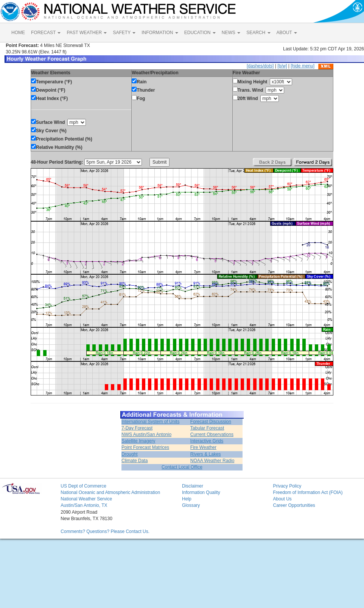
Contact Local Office (182, 467)
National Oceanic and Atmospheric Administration (110, 492)
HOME (18, 33)
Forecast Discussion (211, 422)
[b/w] (282, 66)
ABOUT (287, 33)
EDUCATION (200, 33)
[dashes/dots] (260, 66)
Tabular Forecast (207, 428)
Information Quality (201, 492)
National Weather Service (86, 499)
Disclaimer (193, 486)
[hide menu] (303, 66)
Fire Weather (203, 447)
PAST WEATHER (87, 33)
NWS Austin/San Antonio (146, 435)
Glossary (191, 505)
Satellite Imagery (138, 441)
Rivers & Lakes (206, 454)
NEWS (231, 33)
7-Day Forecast (137, 428)
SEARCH (258, 33)
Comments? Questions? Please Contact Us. (105, 531)
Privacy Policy (287, 486)
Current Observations (212, 435)
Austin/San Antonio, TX (84, 505)
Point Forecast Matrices (145, 447)
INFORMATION (160, 33)
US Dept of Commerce (83, 486)
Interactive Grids (207, 441)
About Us (282, 499)
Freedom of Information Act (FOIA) (308, 492)
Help (187, 499)
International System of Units (150, 422)
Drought (130, 454)
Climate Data (135, 461)
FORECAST (46, 33)
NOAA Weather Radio (212, 461)
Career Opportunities (294, 505)
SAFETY (124, 33)
